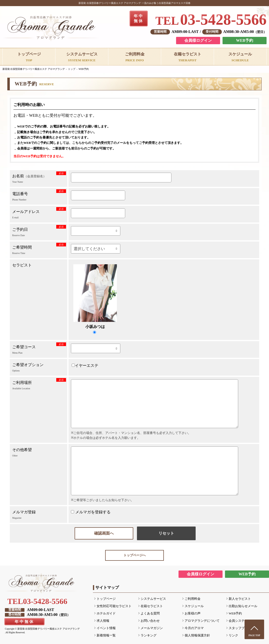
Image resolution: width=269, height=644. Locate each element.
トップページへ (135, 555)
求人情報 (103, 621)
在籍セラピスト (152, 606)
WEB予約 (244, 40)
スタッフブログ (240, 628)
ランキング (149, 635)
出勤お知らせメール (243, 606)
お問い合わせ (150, 621)
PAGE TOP (254, 635)
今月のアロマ (194, 628)
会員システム (238, 621)
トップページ (106, 599)
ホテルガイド (106, 613)
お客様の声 (193, 613)
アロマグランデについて (202, 621)
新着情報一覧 (106, 635)
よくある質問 (150, 613)
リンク (233, 635)
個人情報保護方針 (197, 635)
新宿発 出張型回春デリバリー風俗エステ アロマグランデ (34, 69)
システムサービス (153, 599)
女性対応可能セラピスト (114, 606)
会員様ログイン (198, 40)
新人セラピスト (240, 599)
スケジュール (194, 606)
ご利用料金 (193, 599)
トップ (72, 69)
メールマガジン (152, 628)
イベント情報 (106, 628)
